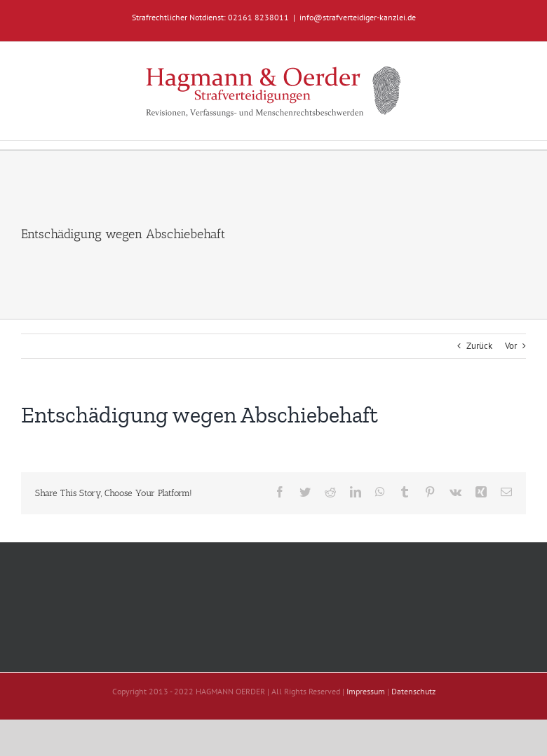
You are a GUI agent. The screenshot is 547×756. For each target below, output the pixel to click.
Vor (511, 346)
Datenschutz (413, 691)
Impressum (366, 691)
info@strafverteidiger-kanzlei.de (358, 17)
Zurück (479, 346)
